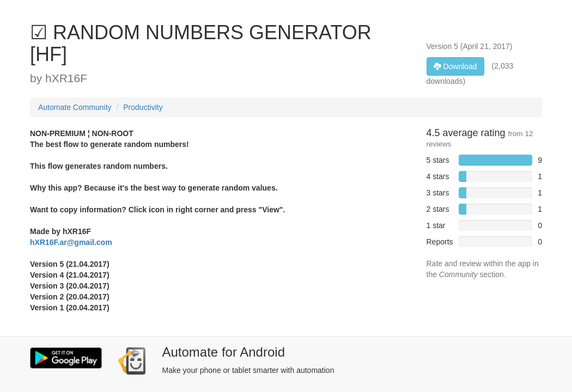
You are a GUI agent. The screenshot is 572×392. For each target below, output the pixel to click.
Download (455, 66)
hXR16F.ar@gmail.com (71, 242)
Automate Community (75, 107)
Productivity (143, 107)
